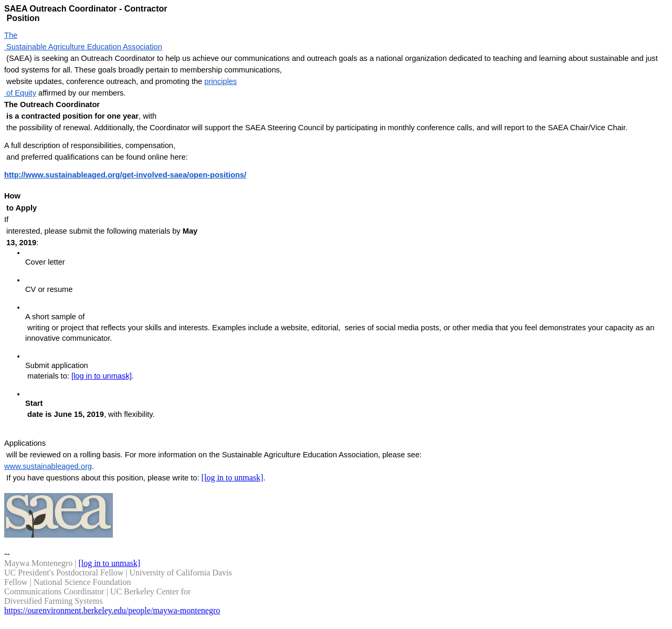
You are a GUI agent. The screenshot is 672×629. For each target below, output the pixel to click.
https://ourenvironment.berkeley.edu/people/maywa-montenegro (112, 610)
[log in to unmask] (102, 376)
